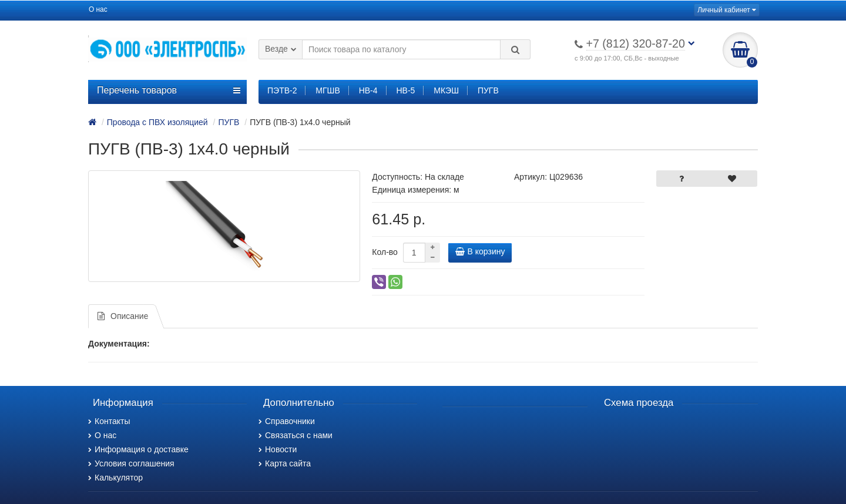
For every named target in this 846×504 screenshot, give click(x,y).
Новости (278, 449)
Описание (123, 316)
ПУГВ (488, 90)
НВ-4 (368, 90)
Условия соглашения (131, 463)
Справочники (287, 421)
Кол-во (385, 252)
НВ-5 (405, 90)
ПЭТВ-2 (282, 90)
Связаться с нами (296, 435)
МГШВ (328, 90)
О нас (98, 9)
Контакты (109, 421)
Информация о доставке (138, 449)
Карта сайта (285, 463)
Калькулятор (115, 478)
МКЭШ (446, 90)
